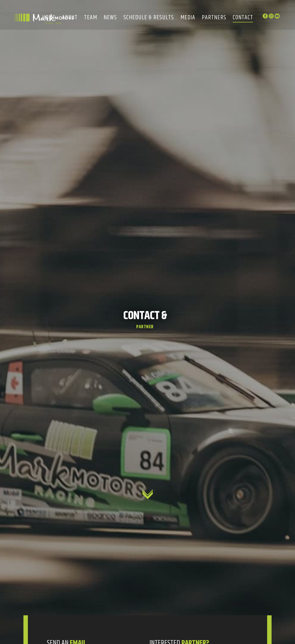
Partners (214, 18)
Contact (243, 18)
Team (91, 18)
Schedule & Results (149, 18)
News (110, 18)
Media (188, 18)
